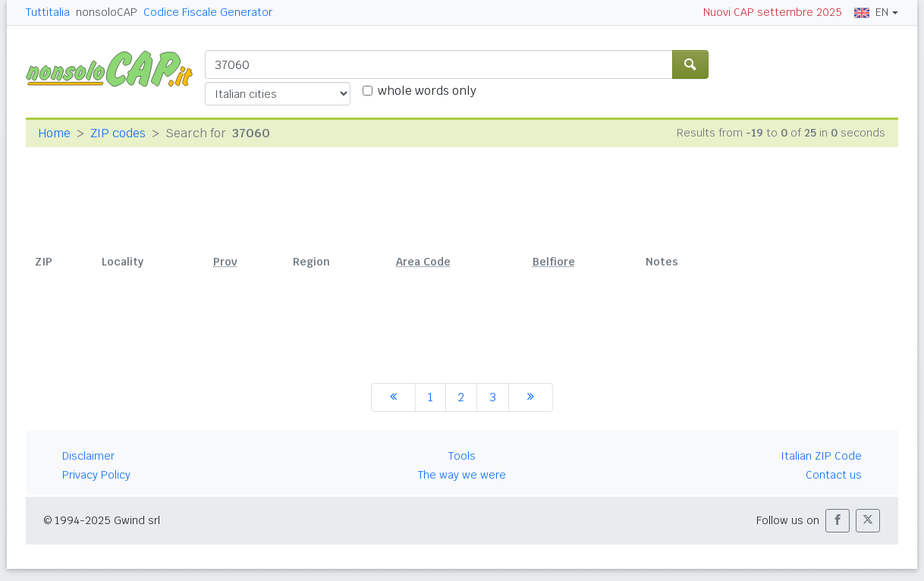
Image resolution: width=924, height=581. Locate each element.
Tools (462, 456)
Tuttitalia (48, 12)
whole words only (427, 91)
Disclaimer (88, 456)
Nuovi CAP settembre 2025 (773, 12)
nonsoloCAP (107, 12)
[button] (838, 521)
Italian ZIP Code (821, 456)
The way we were (462, 475)
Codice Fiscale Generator (208, 12)
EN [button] (871, 12)
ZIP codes (118, 133)
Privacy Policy (96, 475)
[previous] (393, 397)
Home (54, 133)
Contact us (834, 475)
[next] (531, 397)
